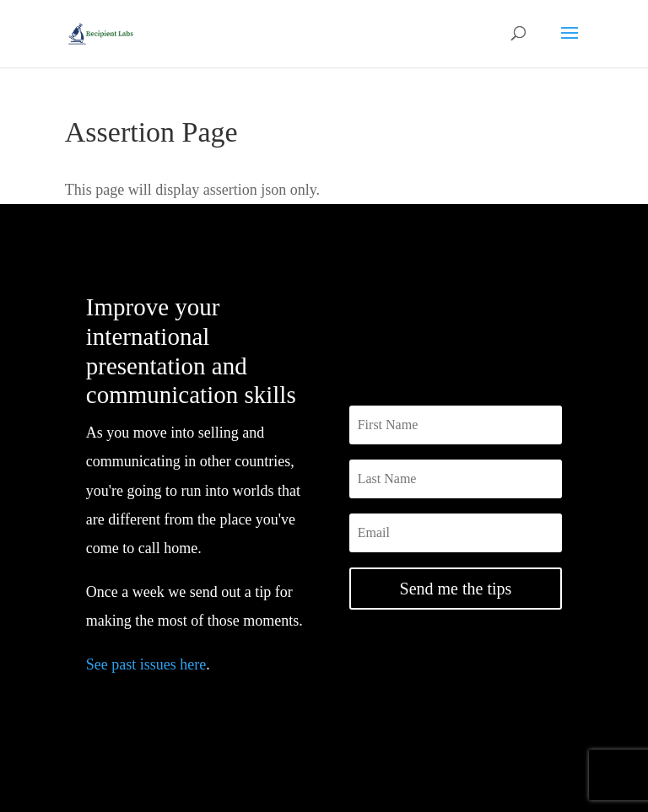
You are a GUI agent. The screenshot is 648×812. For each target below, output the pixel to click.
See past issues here (146, 664)
